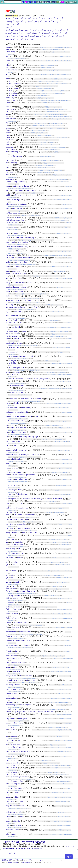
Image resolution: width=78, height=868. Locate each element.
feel (7, 607)
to (17, 220)
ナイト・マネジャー (23, 683)
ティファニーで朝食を (63, 582)
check (8, 137)
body (39, 399)
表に (61, 36)
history (20, 450)
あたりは (9, 18)
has (19, 307)
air (25, 331)
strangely (14, 705)
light (18, 200)
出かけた (45, 33)
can (10, 179)
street (15, 95)
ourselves (16, 213)
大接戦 (47, 361)
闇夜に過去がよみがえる (21, 531)
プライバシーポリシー (21, 859)
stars (8, 67)
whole (15, 450)
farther (12, 119)
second (16, 408)
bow (8, 145)
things (21, 190)
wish (8, 190)
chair (22, 816)
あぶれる (19, 18)
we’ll (8, 213)
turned (10, 479)
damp (16, 485)
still (15, 200)
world (22, 416)
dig (7, 645)
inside (16, 222)
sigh (36, 436)
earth (28, 645)
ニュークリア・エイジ (52, 179)
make (8, 408)
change (9, 676)
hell (13, 558)
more (24, 300)
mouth (31, 356)
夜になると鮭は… (60, 565)
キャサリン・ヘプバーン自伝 (58, 542)
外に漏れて (26, 31)
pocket (15, 763)
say (7, 312)
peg (32, 238)
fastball (15, 273)
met (20, 623)
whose (11, 307)
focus (16, 834)
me (11, 112)
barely (23, 663)
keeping (25, 705)
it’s (12, 61)
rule (14, 723)
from (8, 119)
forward (12, 441)
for (17, 190)
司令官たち (14, 665)
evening (20, 544)
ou (15, 182)
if (27, 416)
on (7, 98)
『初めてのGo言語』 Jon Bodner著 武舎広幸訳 (24, 842)
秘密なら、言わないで (63, 609)
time (18, 515)
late (12, 160)
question (19, 156)
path (18, 271)
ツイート (12, 853)
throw (8, 238)
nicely (19, 186)
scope (15, 455)
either (13, 368)
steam (8, 273)
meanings (24, 455)
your (18, 182)
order (8, 372)
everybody (26, 258)
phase (15, 772)
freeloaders (10, 591)
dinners (9, 130)
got (14, 519)
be (7, 147)
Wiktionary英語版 (26, 862)
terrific (17, 379)
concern (18, 283)
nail (15, 323)
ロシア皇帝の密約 (55, 698)
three (19, 262)
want (8, 218)
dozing (8, 632)
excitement (22, 428)
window (18, 278)
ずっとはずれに (48, 18)
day (14, 589)
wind (21, 689)
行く (65, 31)
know (8, 450)
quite (15, 186)
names (18, 553)
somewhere (24, 777)
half (10, 816)
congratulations (12, 663)
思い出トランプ (40, 86)
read (10, 712)
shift (33, 515)
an (20, 238)
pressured (12, 718)
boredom (14, 93)
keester (22, 182)
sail (7, 74)
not (24, 386)
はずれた (28, 22)
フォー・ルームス (55, 138)
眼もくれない (50, 31)
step (7, 271)
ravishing (14, 152)
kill (38, 416)
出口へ (8, 36)
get (7, 116)
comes (12, 204)
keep (8, 107)
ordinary (19, 747)
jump (8, 475)
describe (9, 651)
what (8, 204)
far (7, 126)
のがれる (19, 22)
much (21, 519)
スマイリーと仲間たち (54, 79)
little (27, 307)
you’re (8, 182)
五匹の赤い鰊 (49, 513)
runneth (20, 386)
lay (7, 446)
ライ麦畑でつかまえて (44, 170)
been (20, 246)
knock (8, 463)
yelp (14, 428)
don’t (29, 190)
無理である (10, 39)
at (33, 307)
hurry (16, 316)
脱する (39, 36)
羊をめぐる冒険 (57, 614)
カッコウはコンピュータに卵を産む (53, 730)
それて (59, 18)
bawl (8, 175)
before (20, 258)
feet (19, 740)
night (26, 412)
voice (34, 680)
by (21, 195)
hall (19, 327)
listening (12, 336)
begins (14, 220)
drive (8, 128)
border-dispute (24, 494)
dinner (18, 372)
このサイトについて (8, 859)
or (14, 109)
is (13, 200)
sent (48, 499)
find (18, 300)
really (11, 685)
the (12, 95)
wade (8, 56)
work (8, 47)
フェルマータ (18, 359)
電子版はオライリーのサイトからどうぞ (29, 848)
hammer (16, 685)
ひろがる (38, 22)
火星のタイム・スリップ (58, 52)
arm (12, 399)
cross (8, 133)
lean (8, 441)
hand (15, 307)
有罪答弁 (43, 65)
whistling (31, 436)
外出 (40, 31)
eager (12, 300)
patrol (15, 736)
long (25, 436)
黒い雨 (11, 285)
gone (12, 524)
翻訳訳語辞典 (71, 2)
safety (30, 283)
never (16, 246)
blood (34, 475)
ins (7, 494)
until (8, 220)
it (13, 81)
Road (17, 347)
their (45, 712)
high (8, 508)
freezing (12, 490)
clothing (16, 331)
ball (13, 242)
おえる (27, 18)
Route (13, 352)
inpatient (9, 109)
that (10, 103)
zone (26, 508)
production (20, 641)
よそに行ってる (12, 24)
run (7, 323)
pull (7, 79)
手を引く (36, 33)
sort (7, 70)
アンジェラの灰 (53, 589)
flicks (16, 399)
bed (17, 582)
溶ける (19, 39)
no (22, 479)
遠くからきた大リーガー (46, 47)
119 (17, 352)
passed (11, 147)
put (7, 331)
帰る (59, 31)
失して (16, 33)
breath (18, 312)
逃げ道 (47, 36)
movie (22, 806)
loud (14, 190)
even (13, 801)
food (22, 781)
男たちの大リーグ (47, 50)
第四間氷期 (41, 168)
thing (14, 512)
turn (7, 222)
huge (12, 645)
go (7, 114)
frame (47, 379)
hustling (14, 163)
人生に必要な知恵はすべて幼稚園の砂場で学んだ (26, 370)
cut (13, 179)
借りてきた (25, 33)
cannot (8, 680)
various (32, 712)
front (19, 503)
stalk (13, 287)
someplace (17, 83)
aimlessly (12, 549)
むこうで (57, 22)
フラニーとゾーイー (47, 93)
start (35, 246)
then (12, 316)
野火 (58, 781)
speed (22, 379)
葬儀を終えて (26, 522)
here (18, 195)
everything (13, 70)
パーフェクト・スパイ (60, 741)
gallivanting (15, 777)
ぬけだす (9, 22)
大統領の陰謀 (55, 793)
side (22, 356)
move (8, 403)
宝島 (59, 694)
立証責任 (56, 152)
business (26, 752)
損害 (32, 36)
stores (11, 222)
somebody (25, 623)
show (24, 524)
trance (21, 291)
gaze (8, 586)
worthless (23, 204)
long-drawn (16, 432)
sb (7, 307)
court (16, 468)
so (10, 607)
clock (8, 671)
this (11, 589)
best (17, 752)
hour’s (16, 694)
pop (7, 343)
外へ (34, 31)
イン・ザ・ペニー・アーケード (60, 784)
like (11, 623)
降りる (8, 33)
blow (8, 689)
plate (26, 242)
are (11, 67)
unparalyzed (15, 356)
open (19, 825)
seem (8, 300)
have (33, 190)
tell (7, 258)
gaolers (22, 712)
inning (28, 408)
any (24, 246)
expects (12, 379)
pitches (24, 262)
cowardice (26, 499)
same (36, 533)
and (12, 343)
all (10, 312)
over (19, 242)
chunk (16, 645)
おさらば (36, 18)
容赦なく (52, 336)
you (7, 179)
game (15, 361)
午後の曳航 (44, 100)
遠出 (7, 31)
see (11, 213)
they (29, 591)
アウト (8, 27)
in (9, 95)
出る (64, 33)
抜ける (54, 36)
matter (26, 479)
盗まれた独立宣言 (51, 112)
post (17, 336)
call (7, 142)
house (59, 499)
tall (38, 379)
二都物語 (20, 310)
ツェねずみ (45, 117)
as (25, 416)
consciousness (26, 632)
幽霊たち (67, 227)
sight (21, 343)
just (7, 468)
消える (16, 36)
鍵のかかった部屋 (56, 363)
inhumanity (38, 499)
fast (18, 745)
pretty (11, 485)
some (11, 331)
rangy (42, 379)
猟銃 (55, 271)
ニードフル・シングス (53, 84)
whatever (23, 591)
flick (8, 598)
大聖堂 (43, 68)
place (18, 607)
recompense (12, 499)
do (14, 730)
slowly (8, 287)
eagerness (19, 368)
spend (19, 412)
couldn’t (9, 658)
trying (8, 233)
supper (20, 788)
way (16, 88)
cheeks (13, 392)
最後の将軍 (47, 305)
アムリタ (47, 607)
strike (8, 262)
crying (13, 52)
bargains (17, 784)
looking (9, 416)
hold (8, 503)
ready (12, 412)
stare (8, 278)
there (8, 61)
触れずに (24, 36)
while (8, 52)
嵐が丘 (45, 501)
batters (17, 267)
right (12, 258)
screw (26, 528)
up (9, 533)
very (17, 519)
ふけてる (47, 22)
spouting (29, 475)
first (35, 307)
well (8, 208)
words (20, 658)
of (9, 86)
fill (7, 123)
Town (13, 347)
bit (8, 834)
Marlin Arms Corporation (46, 861)
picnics (20, 542)
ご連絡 (30, 859)
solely (8, 283)
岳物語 (42, 156)
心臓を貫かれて (24, 457)
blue (15, 363)
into (14, 208)
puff (17, 392)
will (7, 195)
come (8, 135)
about (17, 287)
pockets (16, 339)
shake (8, 291)
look (8, 421)
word (10, 251)
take (8, 65)
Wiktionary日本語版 (13, 862)
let (7, 103)
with (8, 49)
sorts (15, 760)
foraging (14, 781)
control (16, 618)
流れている (29, 39)
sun (10, 255)
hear (8, 112)
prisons (38, 712)
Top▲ (69, 856)
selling (16, 797)
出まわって (56, 33)
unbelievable (26, 238)
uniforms (29, 676)
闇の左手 (63, 494)
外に (17, 31)
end (28, 186)
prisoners (50, 712)
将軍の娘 (49, 109)
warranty (14, 386)
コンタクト (61, 817)
